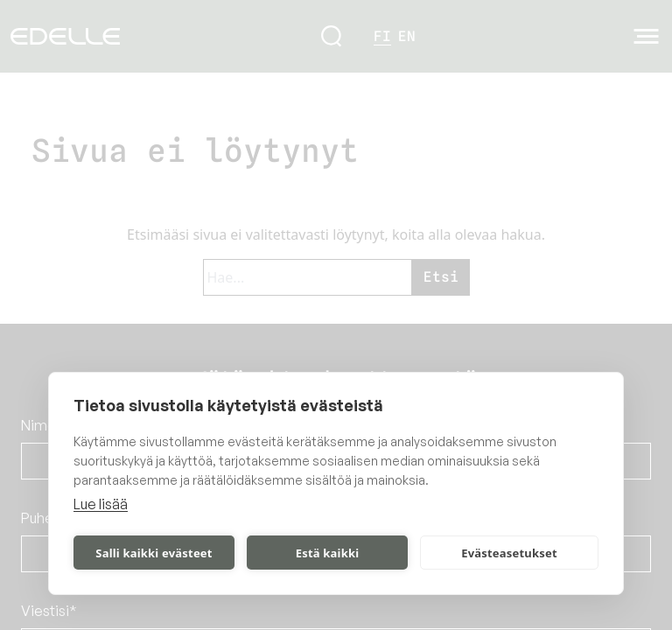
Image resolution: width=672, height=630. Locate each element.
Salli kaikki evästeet (154, 553)
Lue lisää (101, 504)
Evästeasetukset (509, 553)
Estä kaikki (328, 553)
